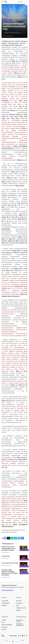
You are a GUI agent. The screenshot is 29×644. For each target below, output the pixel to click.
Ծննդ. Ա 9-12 (11, 178)
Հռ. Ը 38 (25, 241)
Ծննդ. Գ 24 (22, 237)
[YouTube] (23, 636)
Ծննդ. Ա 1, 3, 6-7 (20, 73)
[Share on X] (13, 642)
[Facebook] (19, 636)
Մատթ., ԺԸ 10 (18, 268)
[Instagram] (25, 636)
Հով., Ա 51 (18, 270)
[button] (3, 2)
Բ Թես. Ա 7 (9, 252)
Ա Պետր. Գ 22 (23, 243)
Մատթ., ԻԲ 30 (19, 286)
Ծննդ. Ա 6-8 (15, 172)
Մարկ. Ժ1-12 (23, 100)
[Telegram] (27, 636)
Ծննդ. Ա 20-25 (19, 186)
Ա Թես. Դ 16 (18, 241)
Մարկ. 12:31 (6, 118)
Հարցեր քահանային (8, 590)
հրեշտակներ (6, 229)
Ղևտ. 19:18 (14, 116)
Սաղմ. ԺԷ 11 (13, 239)
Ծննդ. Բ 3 (13, 110)
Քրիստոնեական (7, 20)
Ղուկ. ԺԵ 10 (15, 217)
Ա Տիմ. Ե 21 (11, 241)
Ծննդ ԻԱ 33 (23, 385)
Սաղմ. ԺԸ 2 (19, 45)
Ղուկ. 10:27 (15, 118)
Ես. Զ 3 (10, 221)
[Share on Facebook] (10, 642)
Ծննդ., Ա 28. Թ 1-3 (22, 457)
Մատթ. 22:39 (23, 116)
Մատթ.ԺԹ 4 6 (7, 100)
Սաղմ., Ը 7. (5, 459)
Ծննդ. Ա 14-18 (6, 182)
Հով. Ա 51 (23, 217)
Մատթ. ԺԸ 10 (6, 217)
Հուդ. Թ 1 (4, 241)
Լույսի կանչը (6, 556)
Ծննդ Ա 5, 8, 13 (22, 160)
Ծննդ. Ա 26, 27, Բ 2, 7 (8, 401)
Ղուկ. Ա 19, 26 (12, 205)
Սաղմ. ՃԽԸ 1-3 (17, 250)
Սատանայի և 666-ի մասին (10, 563)
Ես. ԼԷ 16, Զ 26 (22, 239)
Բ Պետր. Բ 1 (17, 252)
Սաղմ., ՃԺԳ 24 (22, 459)
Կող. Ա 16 (15, 243)
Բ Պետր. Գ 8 (14, 385)
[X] (20, 636)
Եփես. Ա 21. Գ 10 (7, 243)
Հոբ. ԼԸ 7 (13, 195)
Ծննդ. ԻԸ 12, (23, 215)
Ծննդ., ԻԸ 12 (10, 270)
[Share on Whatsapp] (12, 538)
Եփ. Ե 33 (23, 106)
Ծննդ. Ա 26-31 (21, 371)
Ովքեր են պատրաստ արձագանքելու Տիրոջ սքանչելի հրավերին (8, 548)
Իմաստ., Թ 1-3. (13, 459)
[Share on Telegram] (16, 642)
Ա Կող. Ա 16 (6, 195)
